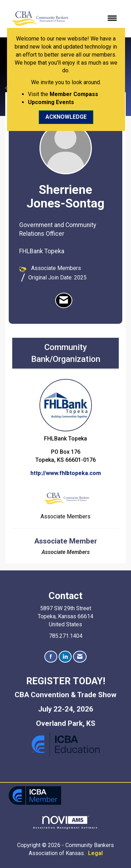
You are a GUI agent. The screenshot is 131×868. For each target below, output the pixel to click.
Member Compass (74, 94)
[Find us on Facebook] (51, 657)
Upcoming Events (51, 102)
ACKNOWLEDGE (66, 117)
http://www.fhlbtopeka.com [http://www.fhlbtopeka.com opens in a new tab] (66, 473)
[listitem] (64, 300)
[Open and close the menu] (98, 19)
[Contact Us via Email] (80, 657)
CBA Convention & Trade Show (65, 695)
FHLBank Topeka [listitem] (66, 410)
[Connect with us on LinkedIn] (65, 657)
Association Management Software (66, 822)
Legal (95, 853)
